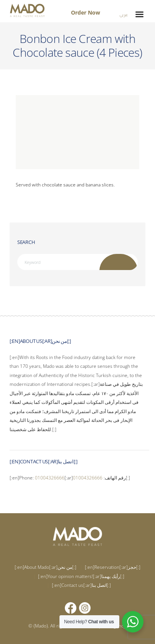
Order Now (86, 12)
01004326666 (50, 478)
